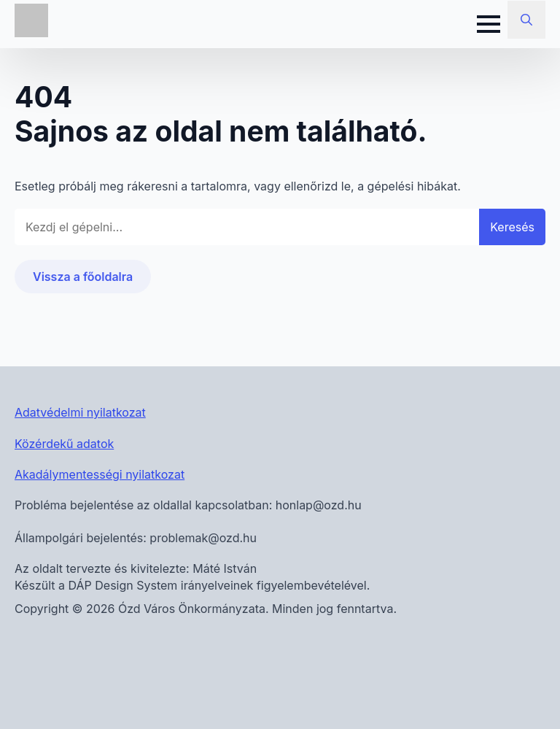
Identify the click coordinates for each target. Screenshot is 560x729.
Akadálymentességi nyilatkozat (100, 474)
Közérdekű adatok (64, 444)
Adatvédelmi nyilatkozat (80, 412)
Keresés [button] (512, 227)
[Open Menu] (489, 24)
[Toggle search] (526, 20)
